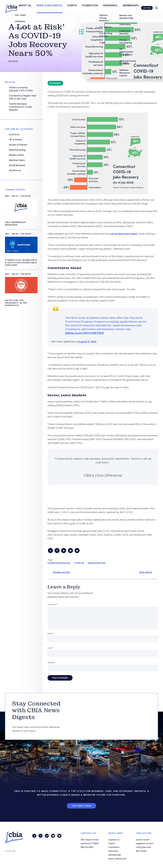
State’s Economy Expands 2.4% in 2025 (21, 89)
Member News (17, 160)
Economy (14, 134)
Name (51, 634)
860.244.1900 (87, 847)
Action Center (143, 840)
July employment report (124, 234)
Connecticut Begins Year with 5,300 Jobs (23, 97)
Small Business (17, 165)
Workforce (15, 170)
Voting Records (143, 847)
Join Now (146, 6)
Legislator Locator (145, 843)
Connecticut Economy (59, 564)
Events (78, 7)
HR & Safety (16, 140)
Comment (53, 605)
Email (51, 649)
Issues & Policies (18, 145)
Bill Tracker (141, 851)
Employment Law (97, 564)
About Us (37, 7)
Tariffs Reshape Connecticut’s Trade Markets (20, 107)
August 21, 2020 (87, 342)
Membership (128, 7)
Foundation (93, 7)
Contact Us (114, 840)
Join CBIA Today (82, 806)
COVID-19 (79, 564)
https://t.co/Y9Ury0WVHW (85, 333)
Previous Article (61, 573)
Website (51, 663)
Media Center (17, 155)
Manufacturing (17, 150)
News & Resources (58, 7)
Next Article (146, 573)
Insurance (110, 7)
